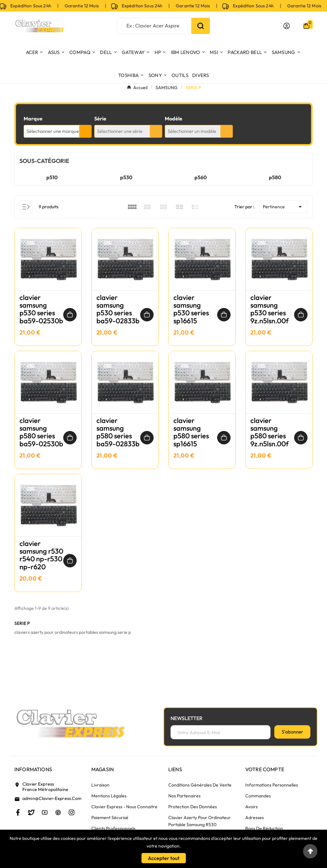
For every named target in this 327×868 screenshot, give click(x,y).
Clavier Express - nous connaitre (124, 807)
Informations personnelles (272, 785)
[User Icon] (287, 26)
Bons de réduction (264, 828)
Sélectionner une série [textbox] (120, 131)
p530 (126, 177)
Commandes (258, 796)
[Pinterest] (58, 812)
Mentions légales (109, 796)
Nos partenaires (184, 796)
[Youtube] (45, 812)
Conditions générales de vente (200, 785)
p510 (52, 177)
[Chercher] (154, 25)
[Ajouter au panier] (70, 315)
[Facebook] (18, 812)
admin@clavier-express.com (52, 798)
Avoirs (251, 807)
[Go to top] (310, 851)
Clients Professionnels (113, 828)
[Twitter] (31, 812)
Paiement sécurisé (110, 818)
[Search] (201, 26)
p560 (201, 177)
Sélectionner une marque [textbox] (53, 131)
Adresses (255, 818)
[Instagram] (72, 812)
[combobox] (58, 131)
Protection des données (193, 807)
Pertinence (283, 207)
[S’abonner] (292, 732)
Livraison (100, 785)
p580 (275, 177)
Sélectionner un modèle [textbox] (192, 131)
